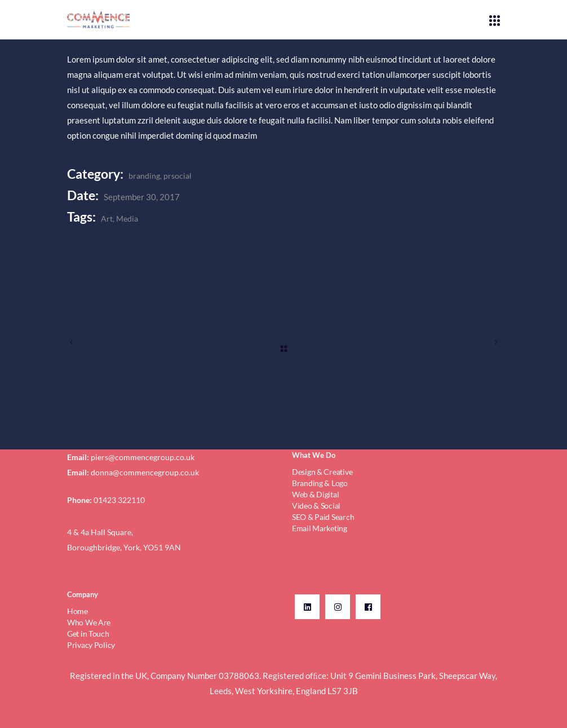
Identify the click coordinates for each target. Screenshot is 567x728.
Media (127, 219)
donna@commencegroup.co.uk (145, 472)
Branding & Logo (320, 483)
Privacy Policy (91, 645)
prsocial (178, 176)
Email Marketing (320, 528)
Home (77, 611)
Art (107, 219)
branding (144, 176)
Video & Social (316, 506)
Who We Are (89, 622)
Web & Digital (315, 494)
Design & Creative (322, 472)
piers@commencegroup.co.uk (143, 457)
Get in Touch (88, 634)
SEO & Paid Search (323, 517)
